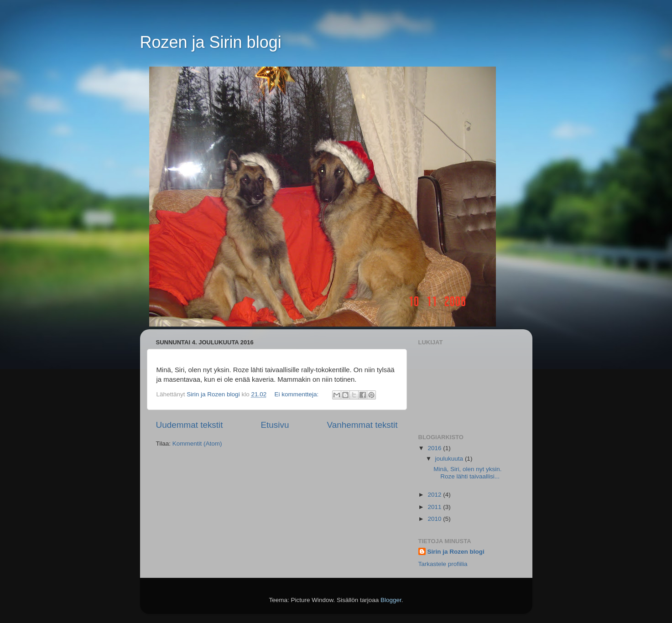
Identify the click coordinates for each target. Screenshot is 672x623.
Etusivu (275, 425)
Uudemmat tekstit (190, 425)
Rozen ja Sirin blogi (211, 42)
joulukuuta (450, 459)
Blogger (391, 600)
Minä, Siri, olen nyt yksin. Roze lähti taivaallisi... (467, 473)
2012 (435, 495)
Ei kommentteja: (297, 394)
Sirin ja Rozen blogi (456, 552)
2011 (435, 507)
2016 (435, 448)
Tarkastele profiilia (443, 564)
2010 (435, 519)
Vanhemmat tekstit (362, 425)
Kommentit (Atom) (197, 444)
